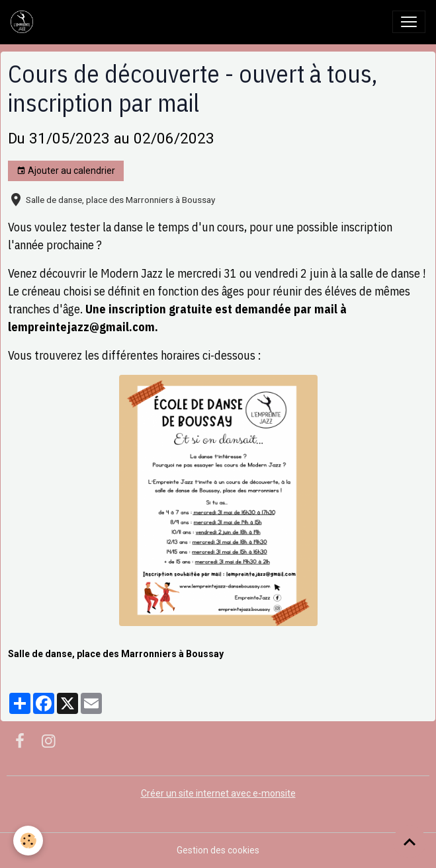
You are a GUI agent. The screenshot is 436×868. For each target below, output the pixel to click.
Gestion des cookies (218, 850)
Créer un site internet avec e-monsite (218, 793)
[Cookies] (28, 841)
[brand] (24, 22)
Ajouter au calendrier (66, 171)
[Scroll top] (410, 842)
